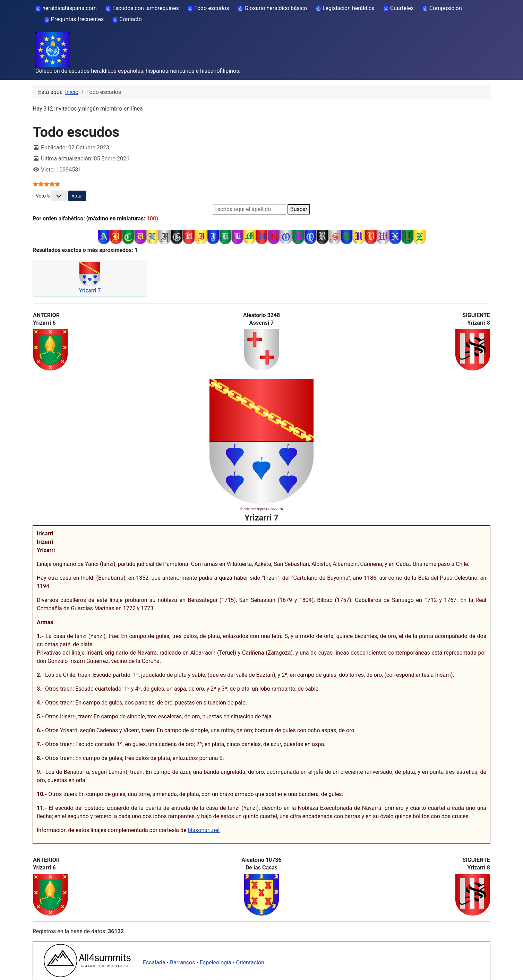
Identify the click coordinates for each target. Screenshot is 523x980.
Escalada (154, 962)
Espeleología (216, 962)
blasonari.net (204, 830)
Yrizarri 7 (90, 291)
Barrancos (183, 962)
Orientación (250, 962)
